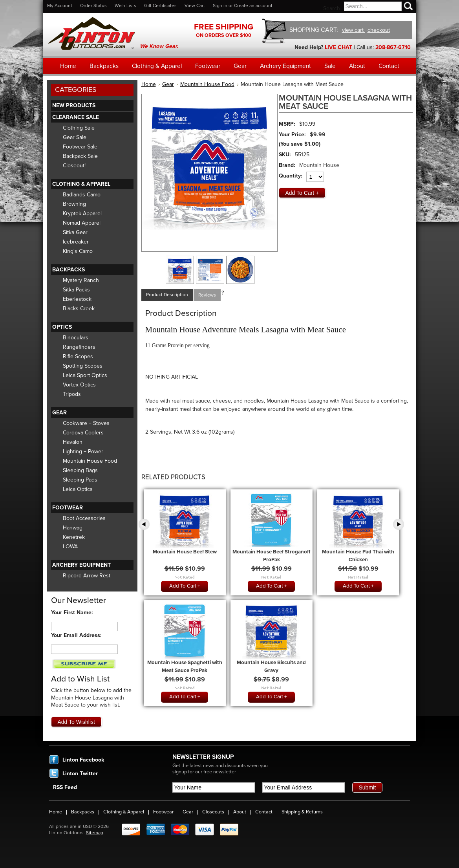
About (240, 812)
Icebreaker (76, 242)
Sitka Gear (75, 232)
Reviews (207, 295)
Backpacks (69, 270)
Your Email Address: (76, 635)
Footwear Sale (80, 147)
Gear (59, 413)
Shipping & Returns (302, 812)
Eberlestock (77, 299)
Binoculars (76, 338)
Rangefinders (79, 347)
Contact (264, 812)
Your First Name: (72, 613)
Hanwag (73, 528)
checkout (379, 30)
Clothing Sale (79, 128)
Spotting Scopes (83, 366)
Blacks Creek (79, 309)
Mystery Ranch (81, 280)
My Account (60, 5)
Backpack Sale (80, 156)
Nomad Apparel (82, 223)
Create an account (253, 5)
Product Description (167, 295)
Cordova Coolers (83, 433)
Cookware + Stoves (86, 423)
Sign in (220, 5)
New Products (74, 105)
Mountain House (319, 165)
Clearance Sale (76, 117)
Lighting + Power (83, 451)
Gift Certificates (160, 5)
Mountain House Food (90, 461)
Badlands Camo (82, 195)
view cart (354, 30)
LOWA (70, 547)
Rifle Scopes (78, 356)
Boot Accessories (84, 518)
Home (149, 84)
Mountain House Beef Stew (185, 552)
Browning (74, 204)
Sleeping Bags (80, 470)
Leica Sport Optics (85, 375)
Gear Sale (75, 137)
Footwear (68, 508)
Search (332, 8)
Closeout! (74, 166)
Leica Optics (78, 489)
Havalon (73, 442)
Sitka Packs (76, 290)
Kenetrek (74, 537)
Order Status (93, 5)
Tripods (72, 394)
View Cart (195, 5)
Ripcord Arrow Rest (87, 576)
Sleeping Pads (80, 480)
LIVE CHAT (338, 47)
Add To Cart (183, 586)
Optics (62, 327)
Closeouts (213, 812)
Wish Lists (125, 5)
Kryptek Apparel (82, 213)
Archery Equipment (81, 565)
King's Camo (78, 251)
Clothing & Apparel (81, 184)
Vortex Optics (79, 385)
